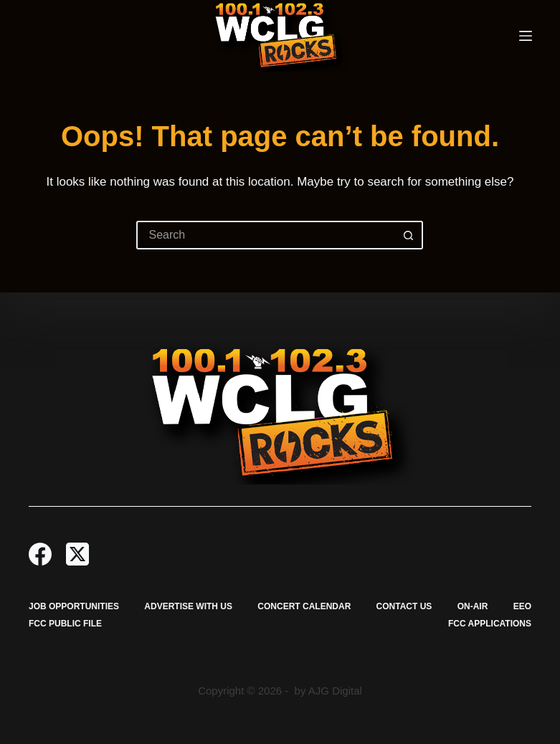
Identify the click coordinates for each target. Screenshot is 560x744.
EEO (522, 606)
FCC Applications (490, 624)
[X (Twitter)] (77, 554)
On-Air (473, 606)
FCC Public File (65, 624)
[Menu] (526, 36)
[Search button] (409, 235)
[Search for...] (265, 235)
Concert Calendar (304, 606)
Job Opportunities (74, 606)
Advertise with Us (188, 606)
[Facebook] (40, 554)
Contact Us (404, 606)
